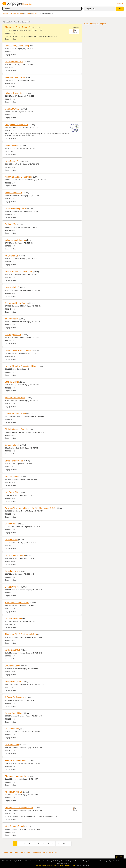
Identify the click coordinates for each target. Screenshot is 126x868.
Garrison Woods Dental (15, 413)
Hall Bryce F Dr (12, 492)
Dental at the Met (13, 571)
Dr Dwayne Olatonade (15, 555)
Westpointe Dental (13, 681)
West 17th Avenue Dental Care (19, 271)
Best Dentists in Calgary (95, 24)
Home (36, 866)
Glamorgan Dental (13, 335)
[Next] (69, 844)
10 (58, 844)
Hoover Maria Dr (12, 287)
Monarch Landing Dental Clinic (19, 177)
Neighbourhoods (39, 852)
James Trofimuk (12, 445)
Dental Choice (11, 524)
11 (64, 844)
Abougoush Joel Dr (13, 792)
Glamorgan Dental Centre (16, 303)
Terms (62, 866)
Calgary (34, 13)
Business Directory (71, 866)
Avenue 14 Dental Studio (16, 760)
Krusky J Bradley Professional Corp (21, 366)
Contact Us (43, 866)
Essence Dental (12, 145)
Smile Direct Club (13, 650)
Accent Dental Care (14, 193)
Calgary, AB (90, 9)
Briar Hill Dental (12, 476)
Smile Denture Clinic (14, 461)
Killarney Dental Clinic (15, 93)
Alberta (27, 13)
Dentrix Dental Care (14, 713)
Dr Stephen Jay (12, 729)
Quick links (119, 857)
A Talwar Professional (15, 697)
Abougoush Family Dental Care (19, 27)
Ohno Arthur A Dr (12, 109)
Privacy (57, 866)
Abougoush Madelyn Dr (15, 776)
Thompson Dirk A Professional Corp (21, 634)
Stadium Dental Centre (15, 398)
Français (120, 3)
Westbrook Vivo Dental (15, 77)
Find (120, 9)
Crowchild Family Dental (16, 208)
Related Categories (10, 852)
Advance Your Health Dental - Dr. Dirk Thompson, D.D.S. (30, 508)
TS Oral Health (12, 319)
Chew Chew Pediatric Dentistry (19, 350)
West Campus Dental (14, 826)
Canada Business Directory (13, 13)
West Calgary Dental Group (17, 46)
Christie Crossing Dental (16, 429)
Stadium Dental (12, 382)
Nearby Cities (25, 852)
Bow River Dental (13, 666)
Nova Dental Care (13, 161)
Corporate (50, 866)
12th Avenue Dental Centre (17, 603)
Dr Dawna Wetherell (14, 61)
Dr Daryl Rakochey (13, 618)
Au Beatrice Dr (11, 256)
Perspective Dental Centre (17, 125)
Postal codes (54, 852)
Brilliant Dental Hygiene (15, 240)
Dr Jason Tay (11, 224)
